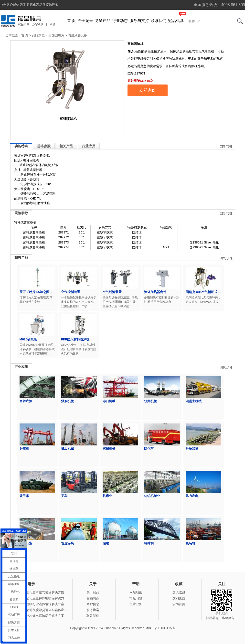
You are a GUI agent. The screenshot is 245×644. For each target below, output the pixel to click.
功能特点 (21, 146)
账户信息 (93, 604)
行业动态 (120, 21)
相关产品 (66, 146)
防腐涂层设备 (77, 35)
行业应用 (89, 146)
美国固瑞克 (56, 35)
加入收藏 (179, 592)
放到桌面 (179, 598)
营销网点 (93, 598)
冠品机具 (176, 21)
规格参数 (44, 146)
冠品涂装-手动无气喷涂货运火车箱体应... (38, 610)
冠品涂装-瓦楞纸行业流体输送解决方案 (37, 604)
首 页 (71, 21)
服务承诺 (93, 610)
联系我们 (159, 21)
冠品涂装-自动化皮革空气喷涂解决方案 (37, 592)
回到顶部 (226, 147)
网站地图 (136, 592)
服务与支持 (139, 21)
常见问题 (136, 598)
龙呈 (240, 21)
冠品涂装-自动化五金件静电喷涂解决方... (38, 598)
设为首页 (179, 604)
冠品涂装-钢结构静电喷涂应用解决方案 (37, 616)
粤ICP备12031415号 (161, 628)
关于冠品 (93, 592)
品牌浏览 (38, 35)
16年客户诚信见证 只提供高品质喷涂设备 (29, 5)
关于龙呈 (85, 21)
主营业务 (136, 604)
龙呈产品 (103, 21)
